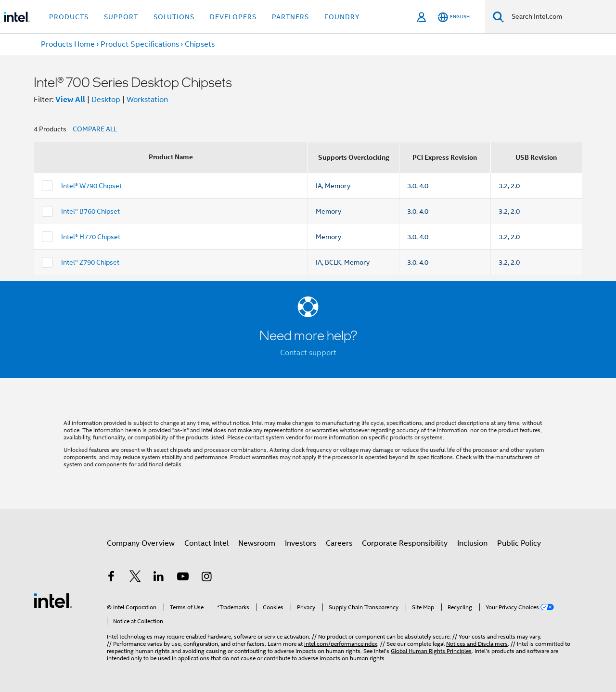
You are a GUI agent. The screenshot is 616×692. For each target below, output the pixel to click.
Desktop (106, 100)
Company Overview (141, 543)
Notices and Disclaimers (477, 644)
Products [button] (69, 17)
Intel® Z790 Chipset (90, 262)
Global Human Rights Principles (431, 651)
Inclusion (472, 543)
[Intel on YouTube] (183, 578)
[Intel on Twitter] (135, 578)
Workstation (147, 100)
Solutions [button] (174, 17)
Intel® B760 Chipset (90, 211)
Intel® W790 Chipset (91, 186)
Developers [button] (233, 17)
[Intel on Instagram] (206, 578)
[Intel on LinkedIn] (159, 578)
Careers (339, 543)
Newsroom (257, 543)
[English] (454, 17)
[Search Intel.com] (560, 17)
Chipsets (200, 44)
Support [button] (121, 17)
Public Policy (519, 543)
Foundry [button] (342, 17)
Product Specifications (140, 44)
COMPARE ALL (95, 129)
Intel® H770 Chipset (91, 237)
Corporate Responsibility (405, 543)
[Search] (498, 17)
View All (70, 99)
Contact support (308, 353)
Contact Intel (206, 543)
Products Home (68, 44)
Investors (301, 543)
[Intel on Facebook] (111, 578)
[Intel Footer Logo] (53, 600)
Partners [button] (290, 17)
